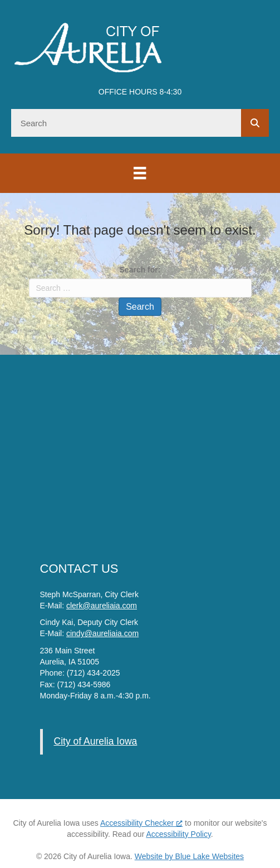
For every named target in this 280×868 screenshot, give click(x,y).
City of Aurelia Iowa (96, 741)
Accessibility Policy (178, 834)
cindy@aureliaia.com (102, 633)
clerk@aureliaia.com (102, 606)
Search (140, 307)
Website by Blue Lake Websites (189, 856)
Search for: (140, 270)
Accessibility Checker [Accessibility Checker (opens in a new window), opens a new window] (141, 823)
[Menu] (140, 173)
